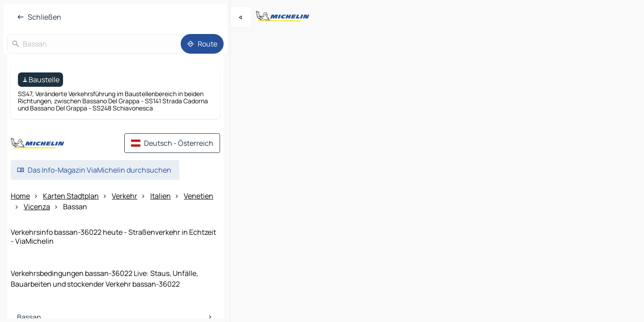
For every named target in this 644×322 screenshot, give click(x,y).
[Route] (202, 44)
